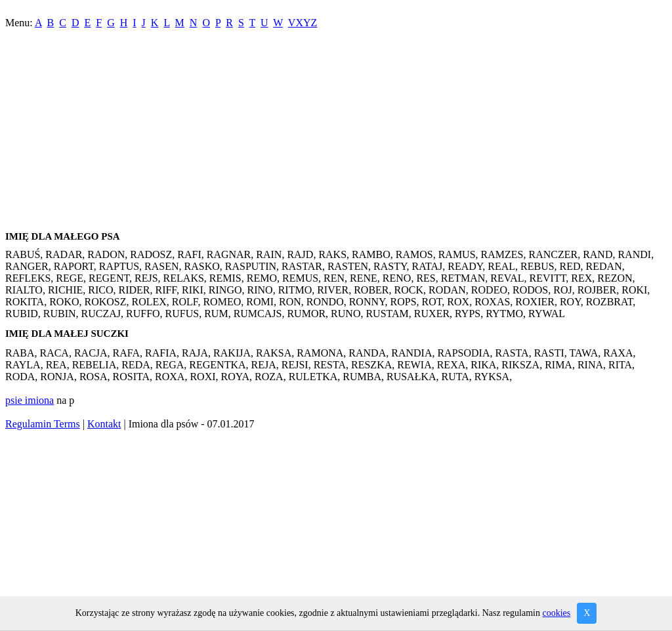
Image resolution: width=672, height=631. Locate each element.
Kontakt (104, 424)
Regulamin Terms (43, 424)
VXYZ (303, 23)
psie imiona (30, 400)
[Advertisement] (336, 133)
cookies (556, 613)
